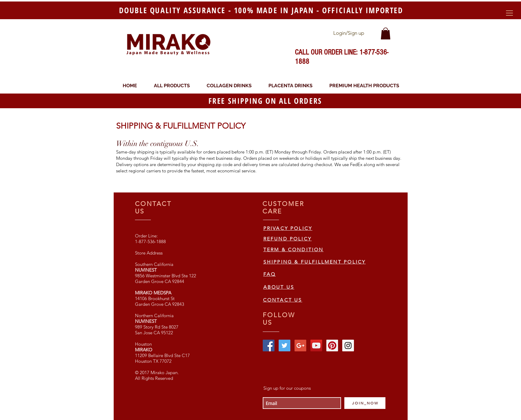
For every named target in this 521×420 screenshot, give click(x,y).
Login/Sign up (349, 33)
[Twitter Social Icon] (284, 346)
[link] (386, 33)
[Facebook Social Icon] (269, 346)
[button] (509, 13)
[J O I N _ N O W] (365, 403)
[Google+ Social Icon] (300, 346)
